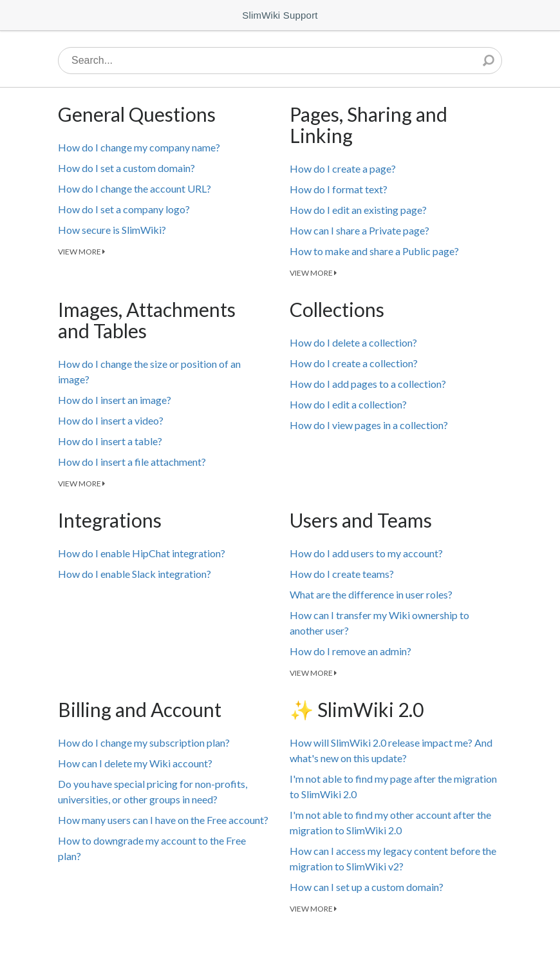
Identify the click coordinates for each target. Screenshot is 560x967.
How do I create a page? (343, 168)
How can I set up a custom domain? (367, 887)
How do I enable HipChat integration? (142, 553)
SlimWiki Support (280, 15)
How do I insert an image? (115, 400)
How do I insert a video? (111, 420)
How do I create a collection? (354, 363)
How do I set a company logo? (124, 209)
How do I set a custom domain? (126, 168)
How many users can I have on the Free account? (163, 820)
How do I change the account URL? (135, 188)
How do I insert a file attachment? (132, 462)
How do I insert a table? (110, 441)
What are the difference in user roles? (371, 594)
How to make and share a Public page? (374, 251)
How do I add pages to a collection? (368, 384)
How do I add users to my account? (366, 553)
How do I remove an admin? (350, 651)
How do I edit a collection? (348, 404)
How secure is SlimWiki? (112, 230)
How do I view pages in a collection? (369, 425)
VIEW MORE (81, 252)
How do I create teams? (342, 574)
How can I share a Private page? (359, 230)
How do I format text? (339, 189)
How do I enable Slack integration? (135, 574)
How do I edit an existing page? (358, 210)
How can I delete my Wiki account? (135, 763)
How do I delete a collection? (353, 342)
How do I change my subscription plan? (144, 742)
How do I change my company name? (139, 147)
